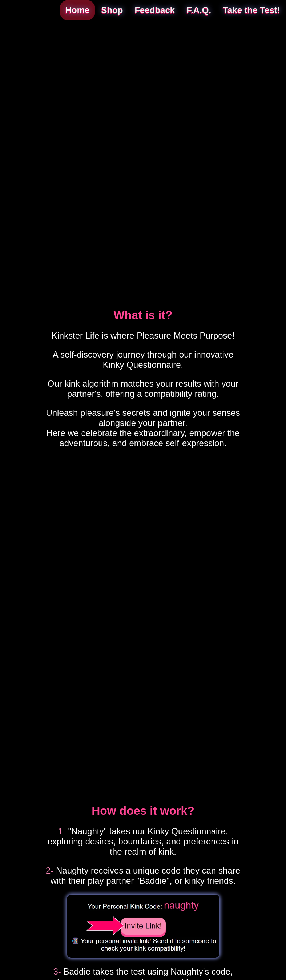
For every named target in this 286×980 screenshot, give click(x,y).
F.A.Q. (199, 10)
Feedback (155, 10)
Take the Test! (251, 10)
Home (78, 10)
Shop (112, 10)
